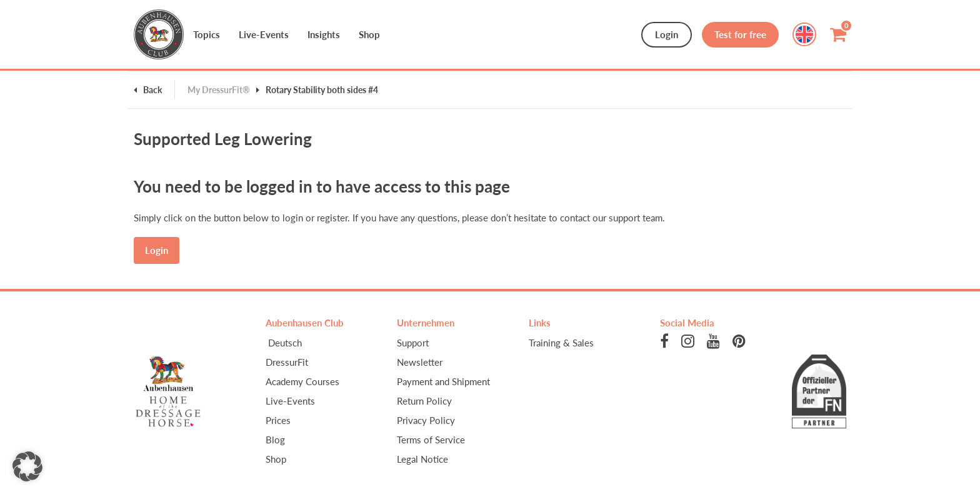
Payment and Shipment (443, 381)
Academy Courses (302, 381)
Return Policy (424, 401)
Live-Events (290, 401)
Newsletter (420, 362)
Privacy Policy (426, 420)
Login (667, 34)
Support (413, 343)
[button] (27, 466)
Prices (278, 420)
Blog (275, 440)
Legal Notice (422, 459)
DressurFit (287, 362)
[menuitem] (322, 343)
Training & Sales (561, 343)
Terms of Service (431, 440)
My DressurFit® (219, 90)
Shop (276, 459)
